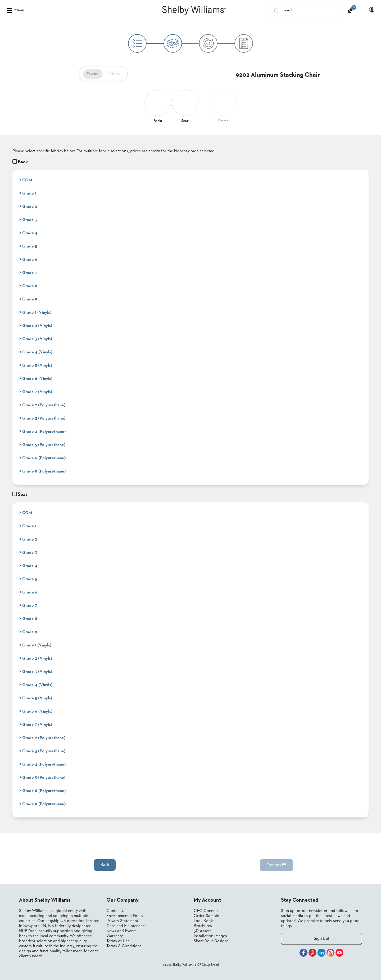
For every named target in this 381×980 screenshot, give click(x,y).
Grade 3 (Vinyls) (36, 339)
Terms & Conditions (124, 946)
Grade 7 (28, 273)
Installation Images (210, 936)
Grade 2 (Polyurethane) (42, 405)
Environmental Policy (125, 916)
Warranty (115, 936)
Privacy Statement (122, 921)
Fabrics (93, 74)
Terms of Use (118, 941)
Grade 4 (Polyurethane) (42, 431)
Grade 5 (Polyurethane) (42, 445)
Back (105, 865)
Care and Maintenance (126, 926)
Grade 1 (28, 193)
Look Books (204, 921)
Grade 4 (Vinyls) (36, 352)
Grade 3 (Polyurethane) (42, 418)
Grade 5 (28, 246)
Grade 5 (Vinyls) (36, 365)
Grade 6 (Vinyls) (36, 379)
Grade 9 (28, 299)
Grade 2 (28, 206)
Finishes (114, 74)
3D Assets (203, 931)
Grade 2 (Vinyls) (36, 326)
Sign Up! (321, 939)
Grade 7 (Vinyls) (36, 392)
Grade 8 (28, 286)
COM (26, 180)
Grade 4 (28, 233)
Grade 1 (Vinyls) (35, 312)
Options (276, 865)
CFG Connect (206, 911)
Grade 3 (28, 220)
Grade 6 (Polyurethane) (42, 458)
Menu (15, 11)
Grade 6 (28, 259)
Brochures (203, 926)
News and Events (121, 931)
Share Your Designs (211, 941)
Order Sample (206, 916)
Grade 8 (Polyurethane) (42, 471)
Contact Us (116, 911)
